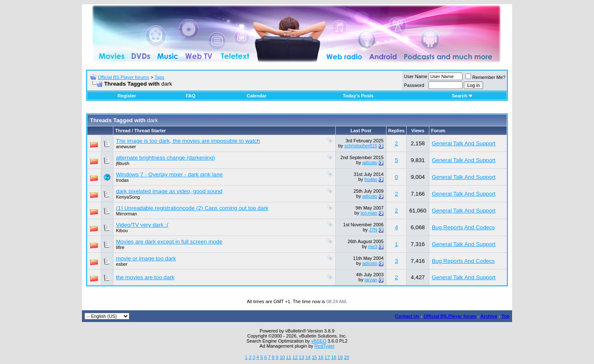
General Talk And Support (464, 143)
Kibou (122, 230)
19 (340, 357)
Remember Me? (485, 77)
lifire (120, 247)
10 (282, 357)
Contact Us (407, 316)
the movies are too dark (145, 277)
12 (295, 357)
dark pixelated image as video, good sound (169, 191)
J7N (373, 230)
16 (321, 357)
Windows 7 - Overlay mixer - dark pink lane (169, 174)
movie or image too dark (146, 258)
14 (308, 357)
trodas (122, 180)
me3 (373, 246)
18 (334, 357)
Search (462, 96)
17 (327, 357)
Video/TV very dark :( (142, 225)
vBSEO (319, 341)
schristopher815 (361, 146)
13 (302, 357)
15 (314, 357)
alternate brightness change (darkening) (166, 158)
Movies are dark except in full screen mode (169, 242)
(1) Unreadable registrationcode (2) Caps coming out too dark (192, 208)
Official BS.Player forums (124, 77)
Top (506, 316)
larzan (371, 280)
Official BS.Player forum (450, 316)
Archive (489, 316)
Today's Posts (358, 96)
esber (122, 264)
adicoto (369, 162)
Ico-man (369, 213)
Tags (159, 77)
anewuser (126, 147)
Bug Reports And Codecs (463, 227)
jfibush (123, 163)
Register (127, 96)
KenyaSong (128, 197)
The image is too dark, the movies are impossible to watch (188, 141)
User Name (416, 76)
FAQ (191, 96)
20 (347, 357)
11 (289, 357)
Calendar (256, 96)
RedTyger (325, 346)
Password (414, 85)
